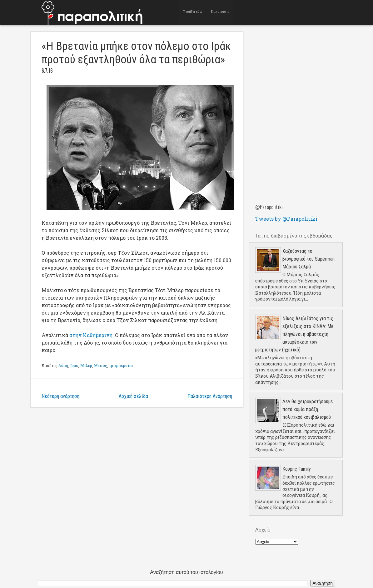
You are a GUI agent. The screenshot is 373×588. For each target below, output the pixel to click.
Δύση (63, 365)
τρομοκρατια (121, 365)
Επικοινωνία (220, 12)
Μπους (101, 365)
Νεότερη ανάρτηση (60, 396)
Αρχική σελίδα (133, 396)
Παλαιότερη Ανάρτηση (210, 396)
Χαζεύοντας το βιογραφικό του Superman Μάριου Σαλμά (308, 259)
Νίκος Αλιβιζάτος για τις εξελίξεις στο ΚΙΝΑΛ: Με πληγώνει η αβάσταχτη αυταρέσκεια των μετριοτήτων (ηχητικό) (294, 334)
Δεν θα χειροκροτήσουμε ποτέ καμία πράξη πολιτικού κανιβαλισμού (308, 409)
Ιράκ (74, 365)
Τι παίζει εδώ (193, 12)
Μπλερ (86, 365)
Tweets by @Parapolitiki (286, 219)
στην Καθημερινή (91, 335)
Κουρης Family (297, 469)
